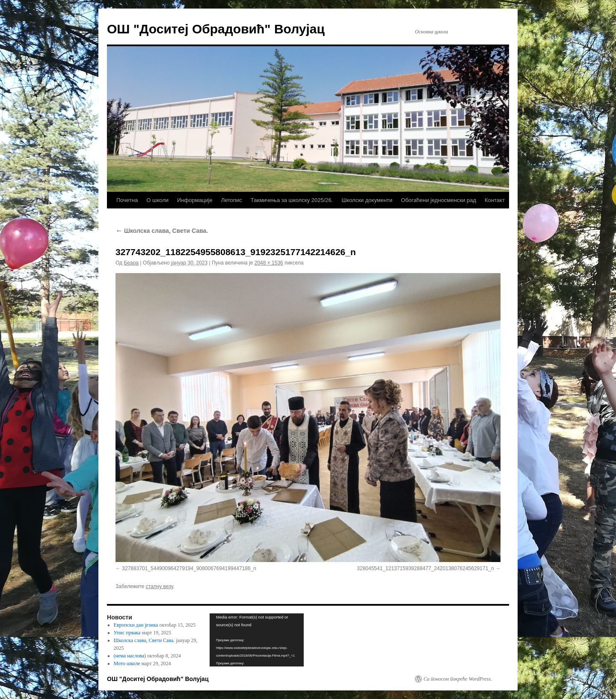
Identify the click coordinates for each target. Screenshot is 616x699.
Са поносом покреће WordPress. (458, 679)
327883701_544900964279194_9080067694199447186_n (189, 568)
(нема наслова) (130, 656)
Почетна (127, 200)
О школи (157, 200)
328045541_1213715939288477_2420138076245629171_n (425, 568)
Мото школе (127, 663)
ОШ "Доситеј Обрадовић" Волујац (216, 29)
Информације (195, 200)
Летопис (232, 200)
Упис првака (127, 633)
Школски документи (367, 200)
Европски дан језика (136, 625)
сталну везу (160, 586)
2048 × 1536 (269, 263)
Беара (131, 263)
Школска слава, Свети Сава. (162, 231)
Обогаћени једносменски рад (438, 200)
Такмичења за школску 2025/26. (292, 200)
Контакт (495, 200)
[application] (257, 640)
